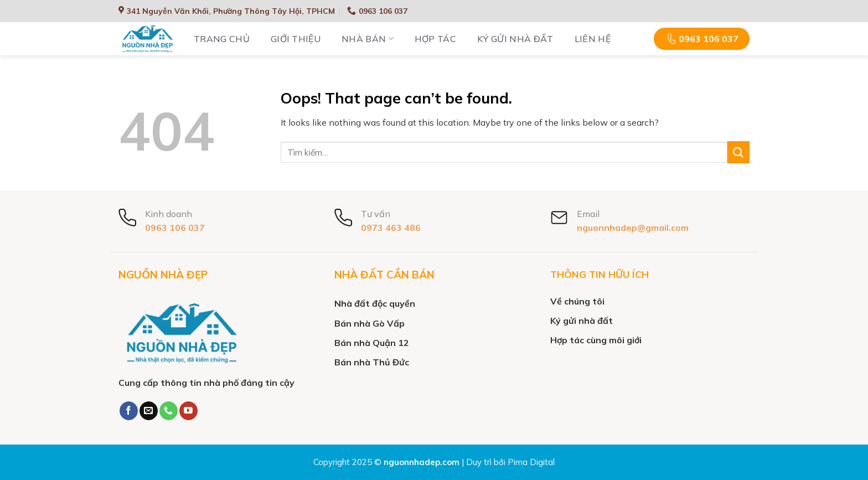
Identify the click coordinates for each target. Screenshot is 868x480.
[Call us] (169, 411)
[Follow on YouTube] (188, 411)
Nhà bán (368, 39)
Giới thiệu (296, 39)
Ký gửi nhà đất (515, 39)
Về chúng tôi (577, 301)
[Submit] (738, 152)
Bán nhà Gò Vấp (370, 323)
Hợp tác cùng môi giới (596, 340)
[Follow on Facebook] (129, 411)
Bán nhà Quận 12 (372, 343)
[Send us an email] (149, 411)
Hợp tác (435, 39)
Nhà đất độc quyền (375, 303)
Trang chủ (222, 39)
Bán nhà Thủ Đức (372, 362)
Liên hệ (593, 39)
